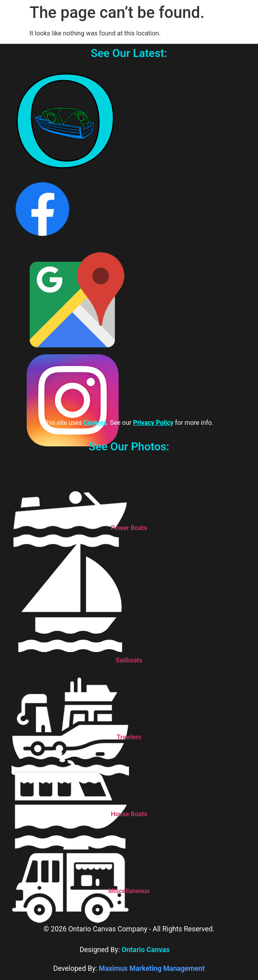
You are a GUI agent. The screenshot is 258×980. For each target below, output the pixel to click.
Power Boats (129, 528)
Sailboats (129, 660)
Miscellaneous (129, 891)
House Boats (129, 814)
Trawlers (129, 737)
